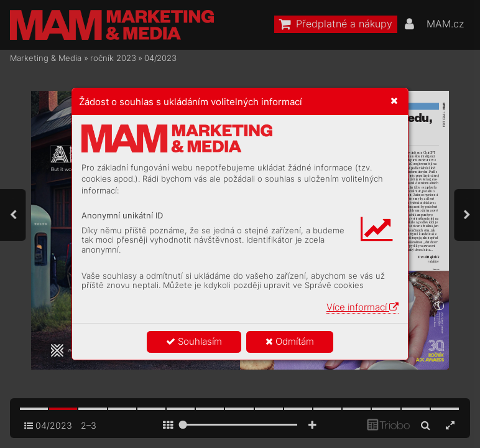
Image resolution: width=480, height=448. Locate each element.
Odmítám (290, 341)
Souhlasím (194, 341)
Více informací (362, 307)
